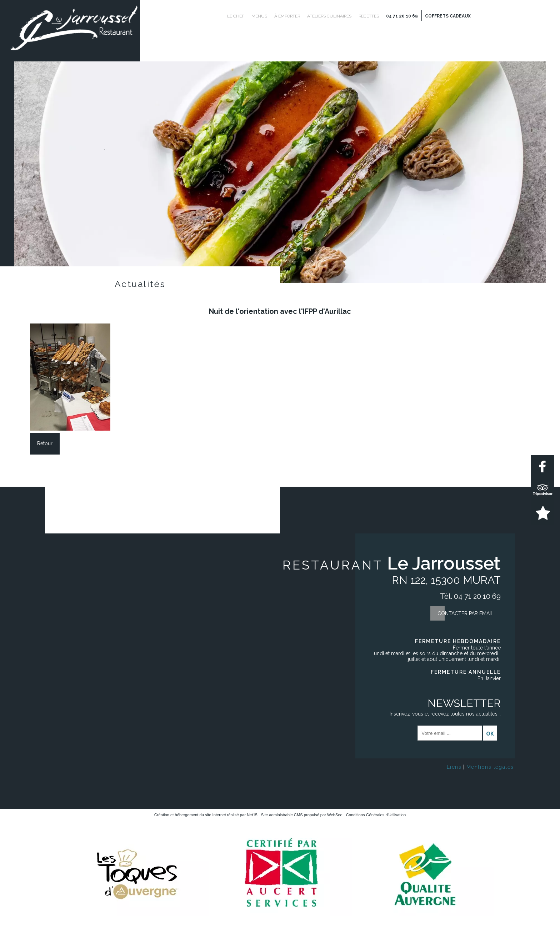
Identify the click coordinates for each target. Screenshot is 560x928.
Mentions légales (490, 767)
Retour (45, 443)
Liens (454, 767)
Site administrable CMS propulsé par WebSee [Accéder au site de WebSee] (302, 815)
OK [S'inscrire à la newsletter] (490, 734)
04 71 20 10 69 (402, 16)
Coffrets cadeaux (448, 16)
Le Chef (236, 16)
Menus (259, 16)
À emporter (287, 16)
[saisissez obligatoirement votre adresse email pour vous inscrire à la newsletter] (450, 733)
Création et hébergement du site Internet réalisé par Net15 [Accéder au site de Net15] (206, 815)
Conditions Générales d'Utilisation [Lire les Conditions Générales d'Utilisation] (376, 815)
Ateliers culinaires (329, 16)
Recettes (369, 16)
